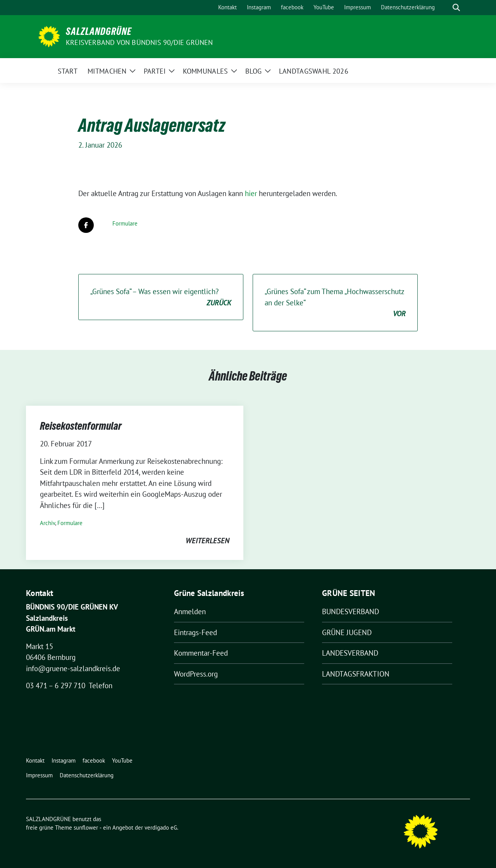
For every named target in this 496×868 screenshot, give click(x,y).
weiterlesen (208, 541)
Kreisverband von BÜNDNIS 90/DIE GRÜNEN (139, 42)
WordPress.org (196, 674)
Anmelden (190, 611)
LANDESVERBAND (350, 653)
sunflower (86, 828)
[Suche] (445, 8)
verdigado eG (161, 828)
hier (252, 193)
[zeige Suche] (456, 8)
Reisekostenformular (81, 426)
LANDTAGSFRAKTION (356, 674)
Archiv (47, 523)
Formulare (125, 223)
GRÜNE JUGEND (347, 632)
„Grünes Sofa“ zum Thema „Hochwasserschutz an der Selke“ (335, 303)
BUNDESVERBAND (350, 611)
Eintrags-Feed (195, 632)
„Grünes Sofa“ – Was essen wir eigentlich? (161, 297)
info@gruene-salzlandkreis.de (73, 668)
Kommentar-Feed (201, 653)
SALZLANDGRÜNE (99, 31)
